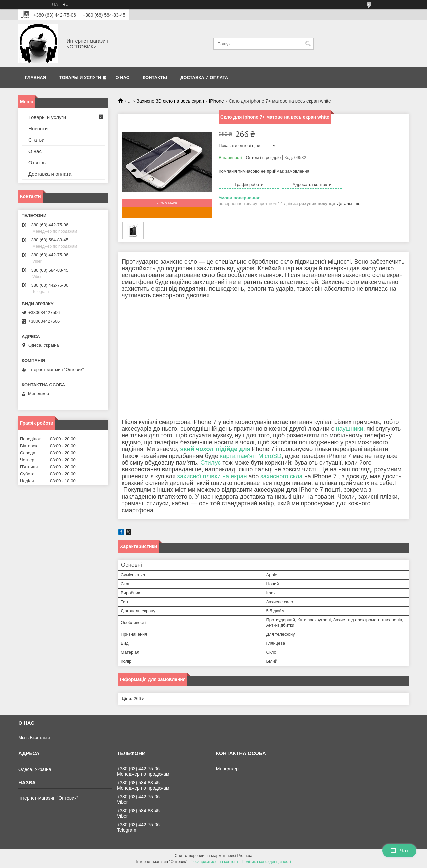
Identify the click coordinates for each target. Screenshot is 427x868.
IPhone (216, 101)
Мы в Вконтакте (34, 737)
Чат (399, 851)
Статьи (37, 140)
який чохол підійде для (216, 449)
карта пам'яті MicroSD (251, 456)
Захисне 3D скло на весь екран (170, 101)
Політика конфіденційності (266, 862)
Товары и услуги (80, 77)
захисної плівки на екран (212, 476)
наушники (350, 429)
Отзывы (38, 162)
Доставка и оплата (204, 77)
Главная (36, 77)
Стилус (210, 463)
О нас (123, 77)
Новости (38, 128)
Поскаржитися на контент (215, 862)
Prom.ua (245, 856)
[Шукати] (308, 44)
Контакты (155, 77)
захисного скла (281, 476)
